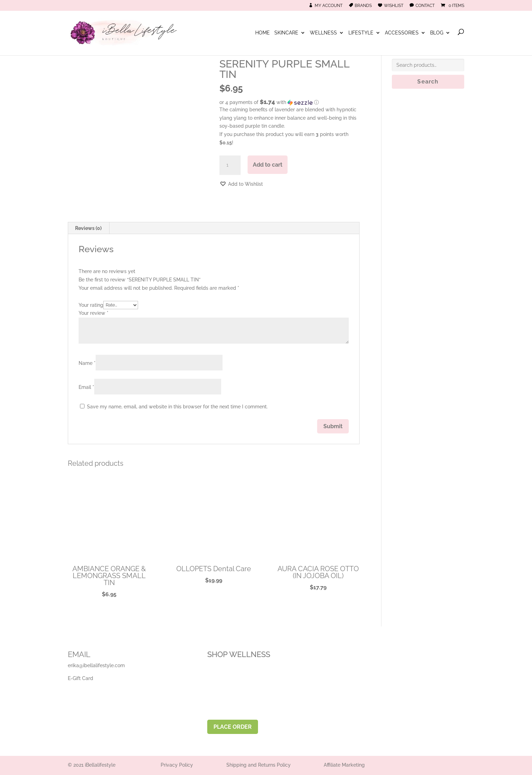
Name (87, 363)
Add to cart (268, 165)
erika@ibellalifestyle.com (96, 665)
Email (86, 387)
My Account (329, 6)
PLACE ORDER (233, 727)
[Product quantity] (230, 165)
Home (263, 33)
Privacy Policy (177, 765)
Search (428, 82)
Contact (425, 6)
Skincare (286, 33)
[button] (289, 102)
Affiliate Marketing (344, 765)
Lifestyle (361, 33)
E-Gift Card (80, 678)
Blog (437, 33)
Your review (94, 313)
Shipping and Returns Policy (259, 765)
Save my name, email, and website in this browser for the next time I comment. (177, 407)
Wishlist (394, 6)
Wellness (323, 33)
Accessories (402, 33)
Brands (363, 6)
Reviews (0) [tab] (88, 228)
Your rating (91, 305)
